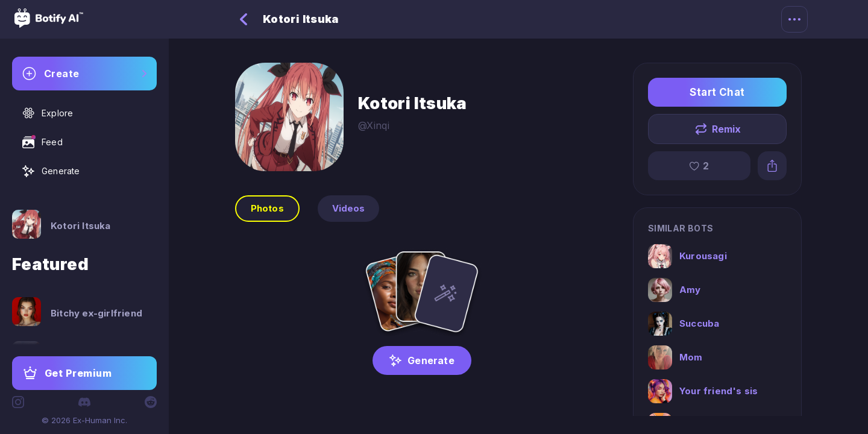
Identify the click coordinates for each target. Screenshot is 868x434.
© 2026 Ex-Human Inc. (84, 420)
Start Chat (717, 92)
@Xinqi (374, 125)
